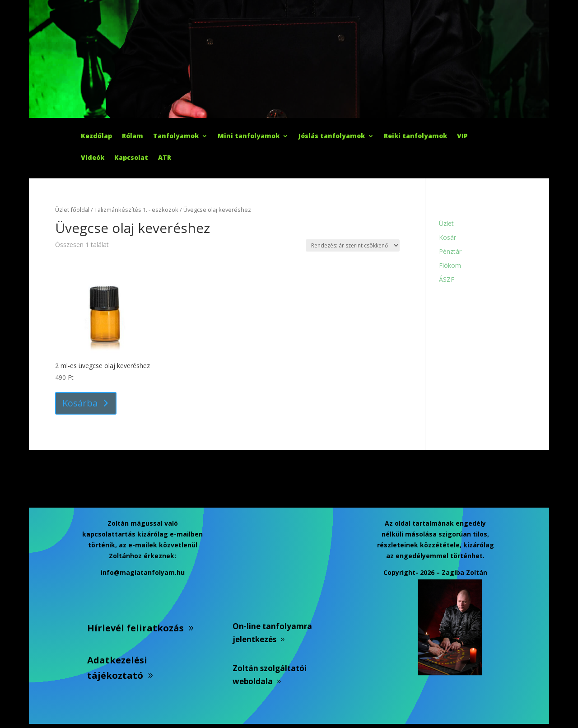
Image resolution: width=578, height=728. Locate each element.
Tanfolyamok (176, 136)
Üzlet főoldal (72, 210)
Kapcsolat (131, 158)
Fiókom (450, 265)
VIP (462, 136)
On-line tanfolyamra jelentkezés (272, 633)
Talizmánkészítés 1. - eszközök (136, 210)
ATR (165, 158)
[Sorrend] (353, 245)
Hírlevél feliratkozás (135, 628)
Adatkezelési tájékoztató (117, 668)
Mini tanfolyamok (249, 136)
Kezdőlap (96, 136)
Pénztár (450, 251)
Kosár (447, 237)
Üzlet (446, 223)
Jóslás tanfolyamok (332, 136)
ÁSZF (447, 279)
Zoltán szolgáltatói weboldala (270, 675)
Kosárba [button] (80, 403)
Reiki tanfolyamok (415, 136)
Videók (93, 158)
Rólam (133, 136)
